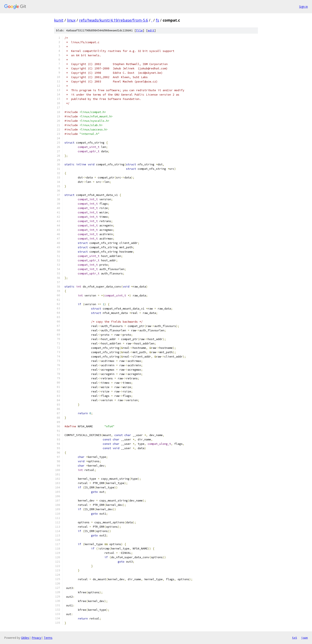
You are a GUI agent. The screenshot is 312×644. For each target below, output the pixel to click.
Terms (48, 638)
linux (71, 20)
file (139, 30)
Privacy (36, 638)
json (305, 638)
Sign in (303, 7)
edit (151, 30)
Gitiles (25, 638)
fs (157, 20)
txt (295, 638)
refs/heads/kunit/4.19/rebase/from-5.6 (113, 20)
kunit (59, 20)
